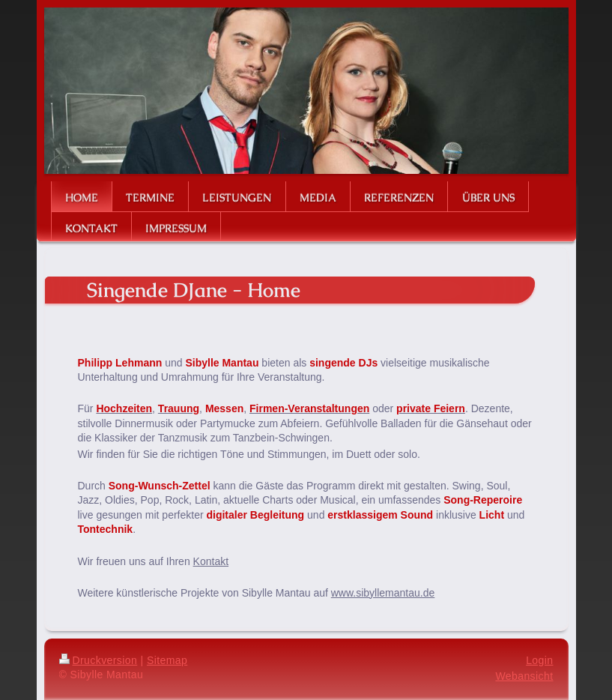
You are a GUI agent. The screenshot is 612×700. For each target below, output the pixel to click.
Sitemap (167, 660)
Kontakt (211, 561)
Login (539, 660)
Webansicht (524, 676)
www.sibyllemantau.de (383, 593)
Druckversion (99, 660)
